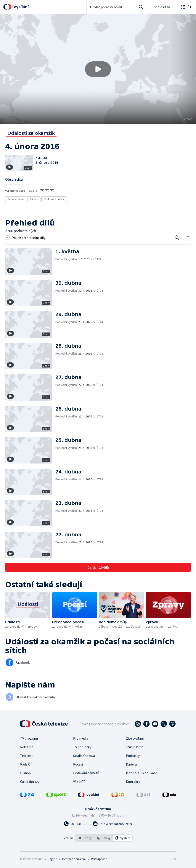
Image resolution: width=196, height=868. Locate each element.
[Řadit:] (187, 237)
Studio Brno (135, 747)
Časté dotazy (30, 782)
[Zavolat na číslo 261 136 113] (76, 824)
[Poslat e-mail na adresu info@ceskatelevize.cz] (113, 824)
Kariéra (131, 764)
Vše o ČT (79, 782)
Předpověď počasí (54, 199)
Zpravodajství (16, 199)
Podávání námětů (86, 773)
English (52, 859)
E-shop (25, 773)
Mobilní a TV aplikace (141, 773)
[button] (98, 69)
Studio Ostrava (84, 756)
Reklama (27, 747)
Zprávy (34, 199)
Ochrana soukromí (74, 859)
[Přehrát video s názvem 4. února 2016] (98, 69)
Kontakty (133, 782)
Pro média (81, 738)
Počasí (78, 764)
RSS (173, 859)
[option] (85, 838)
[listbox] (104, 838)
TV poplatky (82, 747)
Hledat (140, 9)
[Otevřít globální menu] (186, 7)
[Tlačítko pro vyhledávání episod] (177, 237)
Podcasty (133, 756)
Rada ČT (26, 764)
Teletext (27, 756)
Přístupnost (99, 859)
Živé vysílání (135, 738)
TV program (29, 738)
